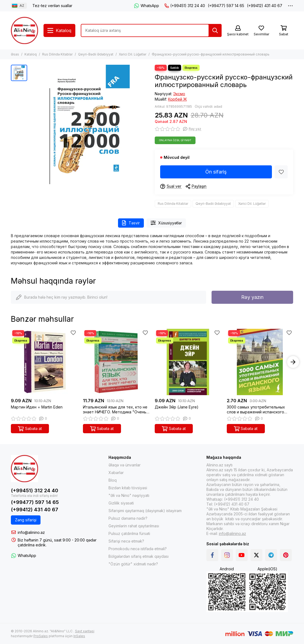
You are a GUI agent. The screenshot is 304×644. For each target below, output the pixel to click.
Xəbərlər (116, 473)
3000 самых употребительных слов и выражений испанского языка (256, 410)
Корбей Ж (177, 99)
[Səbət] (284, 31)
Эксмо (179, 94)
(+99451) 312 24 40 (185, 6)
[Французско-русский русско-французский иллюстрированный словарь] (90, 124)
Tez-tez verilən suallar (52, 6)
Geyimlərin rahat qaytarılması (134, 526)
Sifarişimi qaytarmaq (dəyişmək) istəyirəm (145, 511)
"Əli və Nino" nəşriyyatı (129, 495)
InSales (79, 636)
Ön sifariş (216, 172)
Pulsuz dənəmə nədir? (128, 518)
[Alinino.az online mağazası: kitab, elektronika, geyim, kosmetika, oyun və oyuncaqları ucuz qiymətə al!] (24, 30)
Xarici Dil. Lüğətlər (133, 54)
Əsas (15, 54)
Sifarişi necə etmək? (126, 541)
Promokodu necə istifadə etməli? (138, 549)
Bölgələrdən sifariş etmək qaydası (139, 556)
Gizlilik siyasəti (121, 503)
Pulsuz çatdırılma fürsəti (129, 533)
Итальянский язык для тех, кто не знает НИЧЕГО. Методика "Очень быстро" (115, 410)
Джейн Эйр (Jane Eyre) (177, 407)
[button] (293, 362)
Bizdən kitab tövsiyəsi (128, 488)
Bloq (113, 480)
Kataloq (31, 54)
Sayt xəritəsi (85, 631)
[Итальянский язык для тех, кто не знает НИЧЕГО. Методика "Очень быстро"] (116, 362)
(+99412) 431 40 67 (265, 6)
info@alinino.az (31, 532)
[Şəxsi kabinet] (238, 31)
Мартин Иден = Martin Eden (37, 407)
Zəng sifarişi (26, 520)
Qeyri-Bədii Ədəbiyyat (96, 54)
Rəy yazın (252, 297)
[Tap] (215, 30)
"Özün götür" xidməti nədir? (133, 564)
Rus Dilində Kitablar (57, 54)
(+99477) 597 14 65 (226, 6)
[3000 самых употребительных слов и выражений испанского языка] (260, 362)
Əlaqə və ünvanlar (125, 465)
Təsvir (131, 223)
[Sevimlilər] (261, 31)
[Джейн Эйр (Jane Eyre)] (188, 362)
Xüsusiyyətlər (166, 223)
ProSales (41, 636)
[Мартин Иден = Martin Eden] (44, 362)
